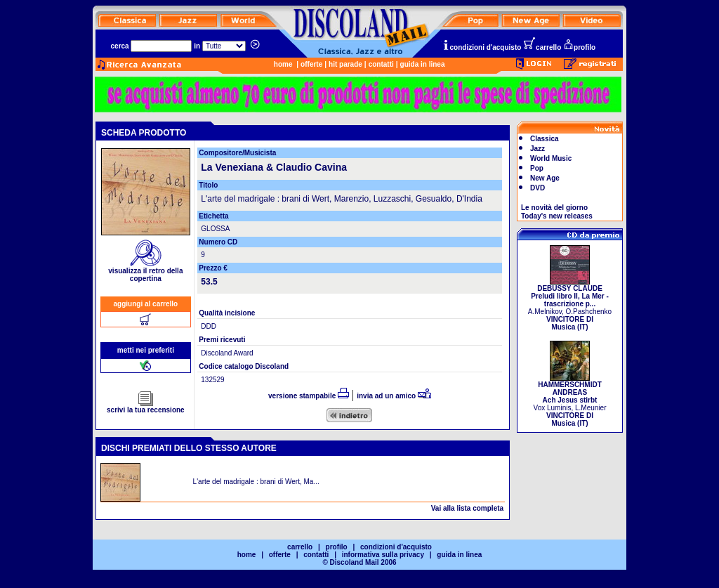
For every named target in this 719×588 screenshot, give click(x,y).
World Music (551, 158)
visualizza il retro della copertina (145, 272)
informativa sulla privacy (383, 555)
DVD (537, 188)
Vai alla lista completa (467, 508)
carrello (542, 47)
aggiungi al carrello (146, 304)
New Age (545, 178)
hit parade (345, 64)
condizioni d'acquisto (482, 47)
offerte (311, 64)
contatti (381, 64)
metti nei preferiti (146, 350)
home (283, 64)
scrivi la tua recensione (146, 407)
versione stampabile (309, 396)
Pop (537, 168)
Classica (545, 139)
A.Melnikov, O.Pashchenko (570, 305)
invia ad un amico (394, 396)
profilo (579, 47)
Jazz (537, 149)
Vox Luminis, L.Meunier (570, 401)
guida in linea (423, 64)
